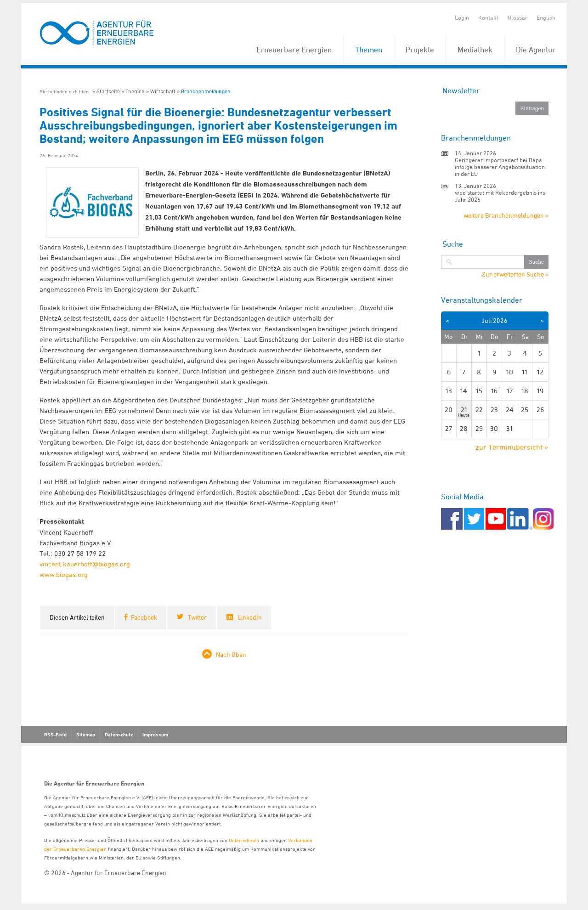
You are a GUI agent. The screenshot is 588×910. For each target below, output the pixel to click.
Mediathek (475, 50)
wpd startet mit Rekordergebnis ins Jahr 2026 (500, 196)
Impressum (155, 735)
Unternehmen (244, 840)
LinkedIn (250, 617)
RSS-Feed (55, 735)
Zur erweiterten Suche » (515, 274)
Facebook (144, 617)
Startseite (108, 91)
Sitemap (86, 735)
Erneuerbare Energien (294, 50)
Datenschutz (119, 735)
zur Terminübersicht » (512, 447)
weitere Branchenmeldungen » (506, 215)
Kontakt (488, 17)
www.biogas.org (64, 574)
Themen (369, 50)
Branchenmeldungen (206, 91)
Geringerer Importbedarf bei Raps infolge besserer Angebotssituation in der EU (500, 167)
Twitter (197, 617)
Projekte (420, 50)
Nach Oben (231, 654)
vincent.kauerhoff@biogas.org (85, 564)
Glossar (517, 17)
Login (462, 17)
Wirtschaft (163, 91)
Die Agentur (536, 50)
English (546, 17)
